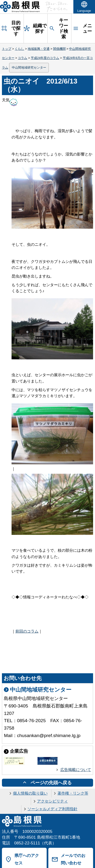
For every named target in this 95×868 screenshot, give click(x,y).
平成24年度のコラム (45, 58)
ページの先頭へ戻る (51, 783)
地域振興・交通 (39, 49)
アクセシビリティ (52, 801)
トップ (7, 49)
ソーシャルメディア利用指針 (52, 809)
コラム (22, 58)
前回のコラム (27, 631)
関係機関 (59, 49)
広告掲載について (76, 770)
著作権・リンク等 (73, 793)
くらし (19, 49)
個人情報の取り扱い (30, 793)
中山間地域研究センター (29, 68)
